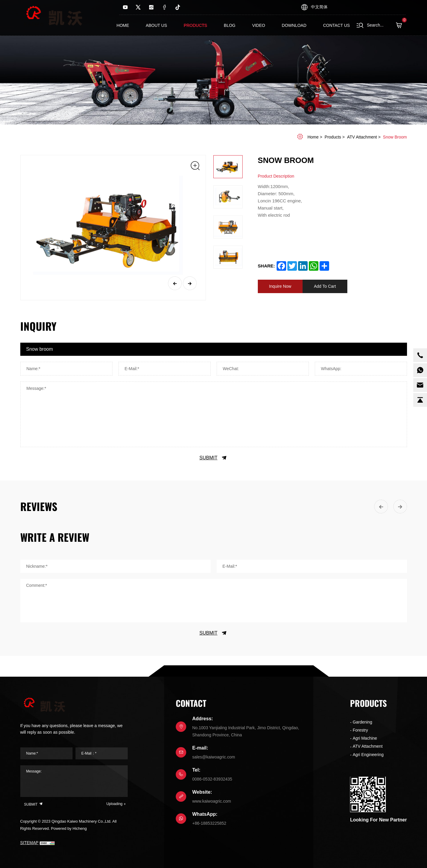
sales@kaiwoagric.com (214, 757)
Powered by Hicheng (69, 828)
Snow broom (395, 137)
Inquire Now (280, 286)
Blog (230, 25)
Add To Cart (325, 286)
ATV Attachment (362, 137)
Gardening (362, 722)
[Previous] (175, 283)
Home (123, 25)
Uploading (114, 804)
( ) (401, 25)
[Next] (190, 283)
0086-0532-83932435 (212, 779)
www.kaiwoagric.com (212, 801)
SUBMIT (213, 458)
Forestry (360, 730)
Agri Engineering (368, 755)
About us (156, 25)
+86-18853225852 (209, 823)
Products (196, 25)
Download (294, 25)
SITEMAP (29, 843)
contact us (337, 25)
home (313, 137)
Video (259, 25)
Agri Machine (365, 738)
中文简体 (319, 7)
